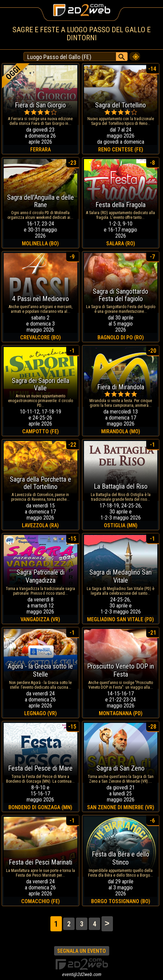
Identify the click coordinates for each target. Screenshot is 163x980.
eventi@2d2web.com (81, 974)
